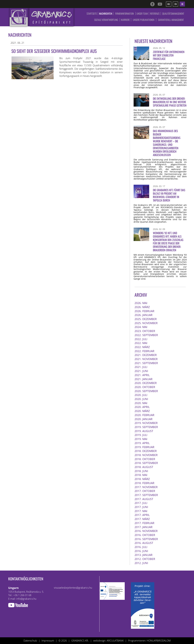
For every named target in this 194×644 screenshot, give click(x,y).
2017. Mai (141, 511)
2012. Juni (141, 563)
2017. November (146, 487)
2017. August (144, 499)
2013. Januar (143, 555)
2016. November (146, 531)
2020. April (142, 407)
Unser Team (142, 14)
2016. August (144, 543)
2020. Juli (141, 395)
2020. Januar (143, 419)
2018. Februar (144, 483)
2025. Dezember (146, 319)
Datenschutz (30, 641)
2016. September (146, 539)
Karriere (125, 20)
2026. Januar (143, 315)
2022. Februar (144, 351)
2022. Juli (141, 339)
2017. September (146, 495)
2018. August (144, 467)
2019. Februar (144, 447)
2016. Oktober (145, 535)
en (176, 4)
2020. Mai (141, 403)
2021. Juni (141, 371)
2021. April (142, 375)
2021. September (146, 363)
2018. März (142, 479)
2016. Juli (141, 547)
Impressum (48, 641)
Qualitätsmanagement (173, 14)
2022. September (146, 335)
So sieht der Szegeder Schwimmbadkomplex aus (54, 51)
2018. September (146, 463)
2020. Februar (144, 415)
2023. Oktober (145, 331)
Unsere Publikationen (144, 20)
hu (169, 4)
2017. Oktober (145, 491)
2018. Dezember (146, 451)
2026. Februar (144, 311)
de (182, 4)
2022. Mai (141, 343)
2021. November (146, 359)
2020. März (142, 411)
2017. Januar (143, 527)
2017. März (142, 519)
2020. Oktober (145, 387)
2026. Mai (141, 303)
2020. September (146, 391)
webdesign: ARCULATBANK (108, 641)
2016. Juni (141, 551)
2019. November (146, 423)
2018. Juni (141, 471)
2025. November (146, 323)
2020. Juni (141, 399)
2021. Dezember (146, 355)
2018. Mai (141, 475)
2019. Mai (141, 439)
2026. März (142, 307)
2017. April (142, 515)
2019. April (142, 443)
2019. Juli (141, 435)
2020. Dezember (146, 383)
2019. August (144, 431)
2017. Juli (141, 503)
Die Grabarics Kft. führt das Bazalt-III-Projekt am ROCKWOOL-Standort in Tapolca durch (169, 195)
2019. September (146, 427)
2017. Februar (144, 523)
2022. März (142, 347)
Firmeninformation (124, 14)
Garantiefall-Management (171, 20)
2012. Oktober (145, 559)
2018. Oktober (145, 459)
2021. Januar (143, 379)
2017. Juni (141, 507)
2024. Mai (141, 327)
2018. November (146, 455)
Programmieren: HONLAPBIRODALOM (149, 641)
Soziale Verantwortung (106, 20)
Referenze (155, 14)
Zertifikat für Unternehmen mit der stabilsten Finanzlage (169, 55)
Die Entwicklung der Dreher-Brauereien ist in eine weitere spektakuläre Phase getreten (170, 102)
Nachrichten (106, 14)
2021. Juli (141, 367)
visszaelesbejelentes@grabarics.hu (73, 588)
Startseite (92, 14)
